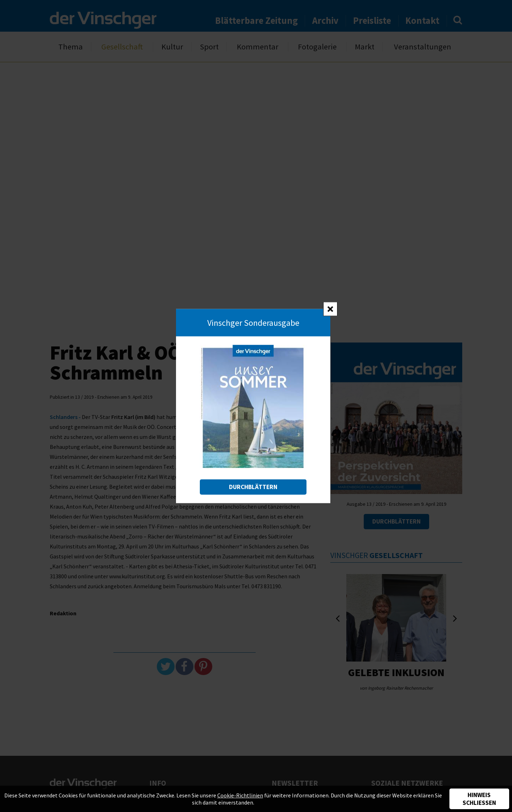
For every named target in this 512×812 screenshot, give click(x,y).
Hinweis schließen (479, 799)
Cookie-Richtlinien (240, 795)
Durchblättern (253, 487)
